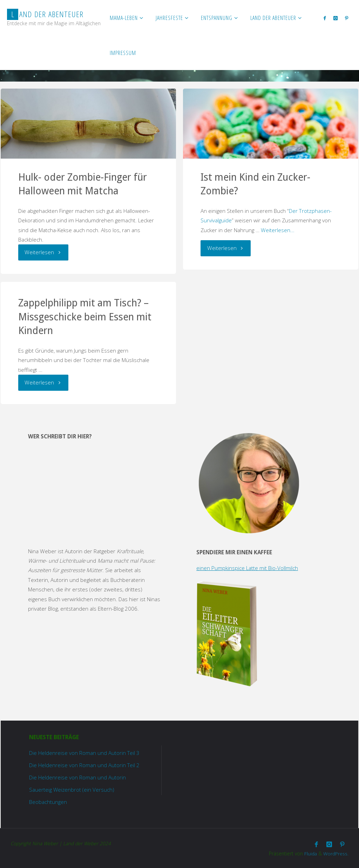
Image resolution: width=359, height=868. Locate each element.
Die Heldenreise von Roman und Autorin (77, 777)
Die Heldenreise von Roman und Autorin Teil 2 (84, 765)
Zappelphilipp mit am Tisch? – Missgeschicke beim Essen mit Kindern (85, 317)
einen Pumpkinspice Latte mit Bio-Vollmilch (247, 568)
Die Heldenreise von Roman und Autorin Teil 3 (84, 753)
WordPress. (336, 853)
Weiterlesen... (278, 230)
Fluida (310, 853)
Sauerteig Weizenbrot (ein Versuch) (72, 790)
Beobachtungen (48, 802)
